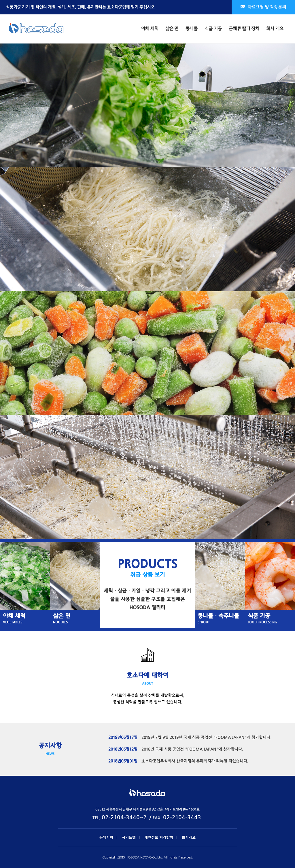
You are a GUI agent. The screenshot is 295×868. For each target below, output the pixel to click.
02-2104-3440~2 (124, 818)
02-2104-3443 (182, 818)
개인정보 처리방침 (159, 838)
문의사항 (106, 838)
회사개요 (189, 838)
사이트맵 (129, 838)
